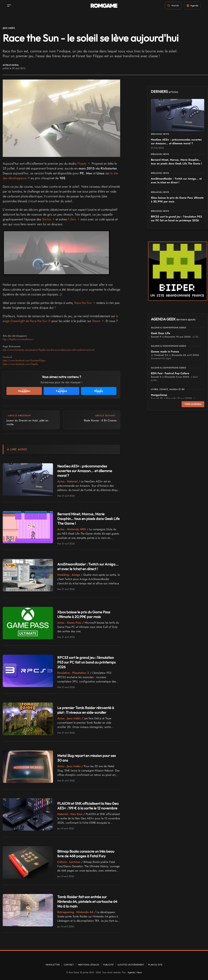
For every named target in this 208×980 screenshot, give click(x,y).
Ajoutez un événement (131, 965)
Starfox (47, 219)
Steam (96, 321)
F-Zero (72, 219)
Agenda (131, 972)
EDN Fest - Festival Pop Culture (170, 373)
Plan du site (155, 965)
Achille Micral (11, 65)
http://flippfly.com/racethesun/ (18, 339)
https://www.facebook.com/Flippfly (20, 364)
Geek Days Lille (160, 333)
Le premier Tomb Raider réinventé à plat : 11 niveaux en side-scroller (86, 710)
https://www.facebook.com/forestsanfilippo (24, 360)
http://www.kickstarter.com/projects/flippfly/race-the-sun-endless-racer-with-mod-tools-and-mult (49, 350)
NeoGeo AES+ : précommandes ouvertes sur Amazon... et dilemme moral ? (85, 471)
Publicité (108, 965)
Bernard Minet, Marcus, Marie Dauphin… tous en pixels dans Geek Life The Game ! (88, 519)
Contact (69, 965)
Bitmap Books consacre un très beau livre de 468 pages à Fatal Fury (86, 854)
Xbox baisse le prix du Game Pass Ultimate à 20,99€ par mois (84, 614)
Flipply (82, 164)
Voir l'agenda (193, 404)
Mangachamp (159, 395)
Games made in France (165, 352)
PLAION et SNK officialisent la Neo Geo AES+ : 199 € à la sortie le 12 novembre (88, 806)
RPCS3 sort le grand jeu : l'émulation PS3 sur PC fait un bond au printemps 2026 (86, 662)
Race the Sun (83, 303)
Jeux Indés (9, 28)
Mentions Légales (89, 965)
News (139, 972)
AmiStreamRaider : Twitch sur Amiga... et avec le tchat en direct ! (88, 566)
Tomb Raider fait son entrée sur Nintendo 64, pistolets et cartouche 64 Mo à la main (87, 901)
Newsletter (53, 965)
